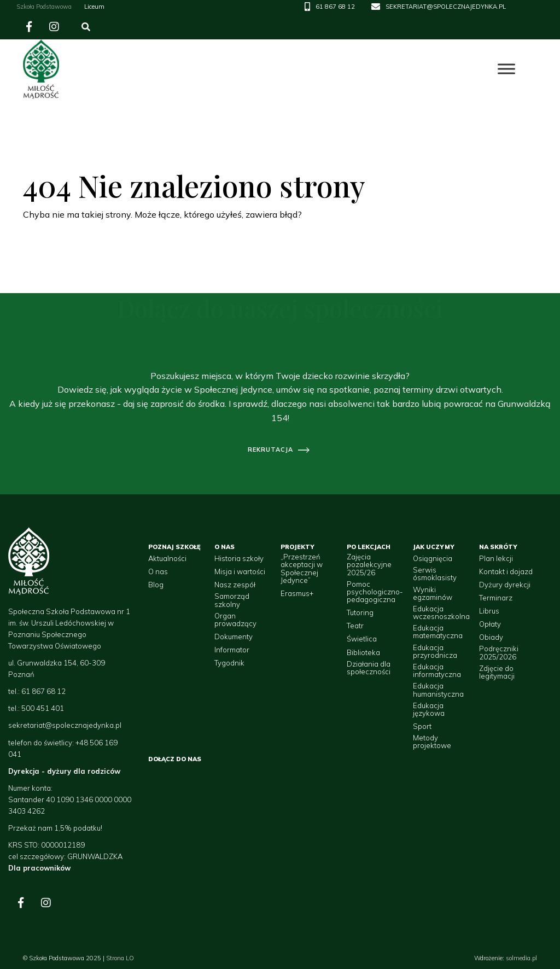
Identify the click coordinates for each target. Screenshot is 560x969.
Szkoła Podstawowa (44, 7)
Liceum (94, 7)
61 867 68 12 (335, 7)
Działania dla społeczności (369, 668)
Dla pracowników (39, 868)
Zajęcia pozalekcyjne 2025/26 (369, 565)
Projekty (297, 547)
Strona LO (120, 958)
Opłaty (490, 624)
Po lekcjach (369, 547)
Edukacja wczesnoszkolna (441, 613)
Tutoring (360, 612)
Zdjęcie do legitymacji (497, 672)
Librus (489, 611)
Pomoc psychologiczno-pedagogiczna (375, 592)
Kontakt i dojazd (506, 571)
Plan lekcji (496, 558)
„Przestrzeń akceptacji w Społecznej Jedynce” (302, 568)
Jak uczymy (434, 547)
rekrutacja (271, 450)
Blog (156, 585)
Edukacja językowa (429, 710)
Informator (232, 650)
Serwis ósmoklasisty (435, 574)
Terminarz (496, 598)
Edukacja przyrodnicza (435, 652)
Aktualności (167, 558)
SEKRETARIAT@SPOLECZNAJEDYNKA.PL (446, 7)
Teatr (355, 626)
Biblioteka (363, 652)
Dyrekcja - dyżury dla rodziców (64, 771)
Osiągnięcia (433, 558)
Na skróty (498, 547)
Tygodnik (229, 663)
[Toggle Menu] (506, 69)
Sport (422, 726)
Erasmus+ (297, 593)
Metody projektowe (432, 742)
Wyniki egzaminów (433, 594)
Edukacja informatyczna (437, 671)
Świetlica (362, 639)
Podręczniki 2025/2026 (499, 653)
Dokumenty (234, 637)
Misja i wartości (240, 571)
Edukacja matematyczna (438, 632)
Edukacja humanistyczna (438, 690)
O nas (158, 571)
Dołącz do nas (175, 759)
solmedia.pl (521, 958)
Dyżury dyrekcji (505, 585)
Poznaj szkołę (174, 547)
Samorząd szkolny (232, 600)
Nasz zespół (235, 585)
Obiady (491, 637)
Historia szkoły (239, 558)
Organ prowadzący (235, 620)
